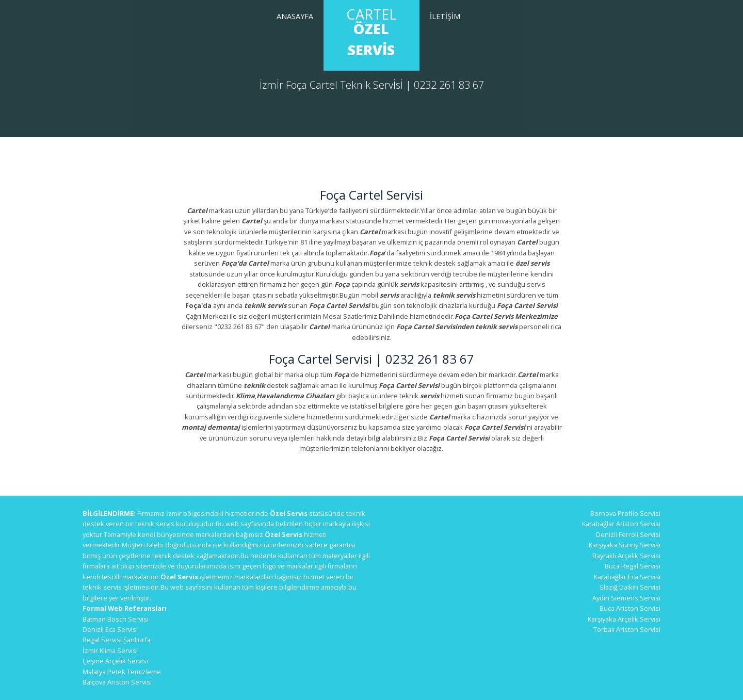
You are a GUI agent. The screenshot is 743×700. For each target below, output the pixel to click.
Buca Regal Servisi (633, 566)
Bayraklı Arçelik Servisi (626, 556)
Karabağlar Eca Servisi (627, 577)
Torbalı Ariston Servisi (627, 629)
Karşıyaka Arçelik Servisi (624, 619)
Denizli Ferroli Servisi (628, 534)
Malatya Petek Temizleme (122, 672)
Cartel (372, 32)
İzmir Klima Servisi (110, 650)
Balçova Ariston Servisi (117, 682)
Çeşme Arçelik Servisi (115, 661)
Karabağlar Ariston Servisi (621, 524)
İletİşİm (445, 16)
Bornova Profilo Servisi (625, 513)
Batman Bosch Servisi (116, 619)
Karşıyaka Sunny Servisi (625, 545)
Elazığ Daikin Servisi (630, 587)
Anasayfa (295, 16)
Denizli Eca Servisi (110, 629)
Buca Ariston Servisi (630, 608)
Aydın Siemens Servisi (626, 598)
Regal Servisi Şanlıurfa (117, 640)
